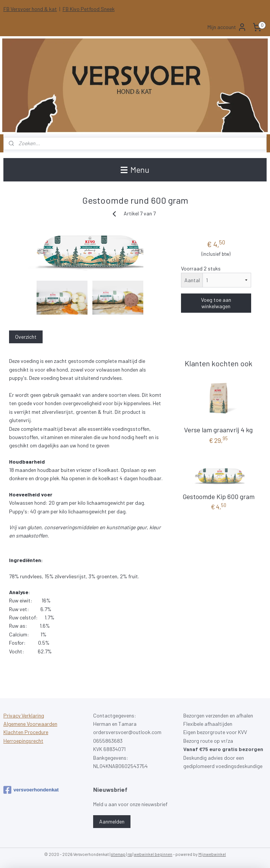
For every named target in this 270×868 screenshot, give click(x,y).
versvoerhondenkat (31, 790)
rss (130, 854)
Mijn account (227, 27)
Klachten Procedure (26, 732)
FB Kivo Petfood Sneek (89, 9)
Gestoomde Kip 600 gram (219, 496)
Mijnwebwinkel (212, 854)
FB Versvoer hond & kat (30, 9)
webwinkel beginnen (153, 854)
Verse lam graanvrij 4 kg (218, 430)
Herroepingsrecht (23, 741)
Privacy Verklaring (24, 715)
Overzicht (26, 337)
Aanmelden (112, 821)
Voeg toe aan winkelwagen (216, 303)
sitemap (118, 854)
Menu (135, 170)
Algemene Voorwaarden (30, 724)
